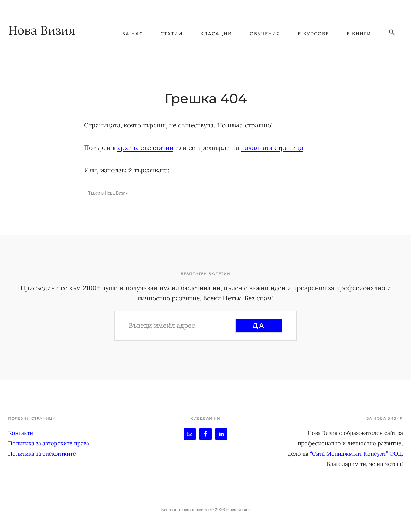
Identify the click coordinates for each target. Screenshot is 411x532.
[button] (392, 32)
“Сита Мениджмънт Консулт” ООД (356, 454)
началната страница (272, 148)
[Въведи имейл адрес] (181, 325)
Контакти (21, 433)
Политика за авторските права (49, 443)
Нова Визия (42, 30)
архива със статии (145, 148)
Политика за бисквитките (42, 454)
